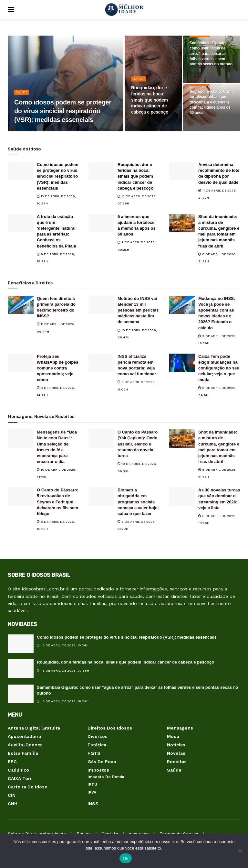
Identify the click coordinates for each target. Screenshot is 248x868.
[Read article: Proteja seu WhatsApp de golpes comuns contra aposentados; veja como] (21, 363)
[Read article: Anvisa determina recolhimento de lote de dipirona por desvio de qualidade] (182, 171)
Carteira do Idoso (28, 787)
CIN (12, 795)
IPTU (92, 785)
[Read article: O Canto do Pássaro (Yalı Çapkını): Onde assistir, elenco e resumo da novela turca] (101, 439)
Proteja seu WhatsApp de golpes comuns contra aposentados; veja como (58, 368)
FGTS (94, 753)
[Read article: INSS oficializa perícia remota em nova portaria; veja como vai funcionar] (101, 363)
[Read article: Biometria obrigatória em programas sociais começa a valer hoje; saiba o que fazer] (101, 496)
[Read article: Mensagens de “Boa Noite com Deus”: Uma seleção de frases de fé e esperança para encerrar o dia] (21, 439)
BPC (12, 762)
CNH (13, 804)
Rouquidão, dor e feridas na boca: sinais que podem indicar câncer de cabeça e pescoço (135, 176)
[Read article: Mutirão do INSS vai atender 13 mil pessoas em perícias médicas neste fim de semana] (101, 305)
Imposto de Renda (106, 777)
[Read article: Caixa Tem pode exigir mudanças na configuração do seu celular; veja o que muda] (182, 363)
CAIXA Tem (20, 778)
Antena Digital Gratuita (34, 728)
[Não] (240, 851)
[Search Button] (237, 10)
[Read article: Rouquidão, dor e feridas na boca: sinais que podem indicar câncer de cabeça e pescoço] (101, 171)
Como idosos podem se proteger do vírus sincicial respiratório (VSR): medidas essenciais (58, 176)
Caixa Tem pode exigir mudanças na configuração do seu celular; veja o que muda (219, 368)
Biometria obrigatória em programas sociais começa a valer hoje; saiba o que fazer (138, 502)
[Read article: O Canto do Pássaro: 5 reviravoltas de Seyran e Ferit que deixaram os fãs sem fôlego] (21, 496)
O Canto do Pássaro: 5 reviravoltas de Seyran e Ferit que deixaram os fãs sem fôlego (58, 502)
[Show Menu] (11, 10)
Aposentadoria (24, 736)
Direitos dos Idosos (110, 728)
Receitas (177, 762)
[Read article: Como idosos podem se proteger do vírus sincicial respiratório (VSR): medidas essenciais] (21, 171)
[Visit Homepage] (124, 10)
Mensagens (180, 728)
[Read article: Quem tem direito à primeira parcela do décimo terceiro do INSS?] (21, 305)
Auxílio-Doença (25, 745)
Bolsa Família (23, 753)
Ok (125, 858)
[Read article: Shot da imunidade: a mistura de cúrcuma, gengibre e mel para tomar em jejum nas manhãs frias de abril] (182, 223)
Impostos (98, 770)
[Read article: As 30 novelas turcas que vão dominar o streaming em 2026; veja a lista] (182, 496)
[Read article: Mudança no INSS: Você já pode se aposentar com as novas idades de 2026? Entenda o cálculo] (182, 305)
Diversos (98, 736)
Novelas (176, 753)
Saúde (22, 92)
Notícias (176, 745)
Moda (173, 736)
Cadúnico (18, 770)
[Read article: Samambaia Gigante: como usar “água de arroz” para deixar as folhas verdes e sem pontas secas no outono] (21, 694)
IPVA (92, 792)
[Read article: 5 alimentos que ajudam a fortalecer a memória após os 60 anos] (101, 223)
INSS (93, 804)
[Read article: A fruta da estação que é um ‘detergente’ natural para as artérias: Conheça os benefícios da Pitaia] (21, 223)
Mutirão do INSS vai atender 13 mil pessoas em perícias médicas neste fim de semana (138, 310)
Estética (97, 745)
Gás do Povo (102, 762)
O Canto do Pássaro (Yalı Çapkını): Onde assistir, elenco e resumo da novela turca (138, 444)
